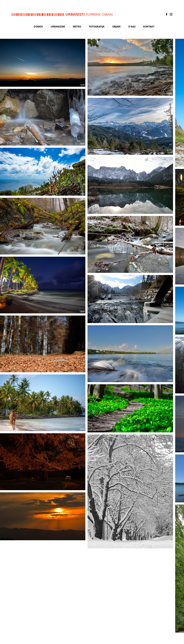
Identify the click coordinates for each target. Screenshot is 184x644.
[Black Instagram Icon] (171, 14)
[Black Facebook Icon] (167, 14)
